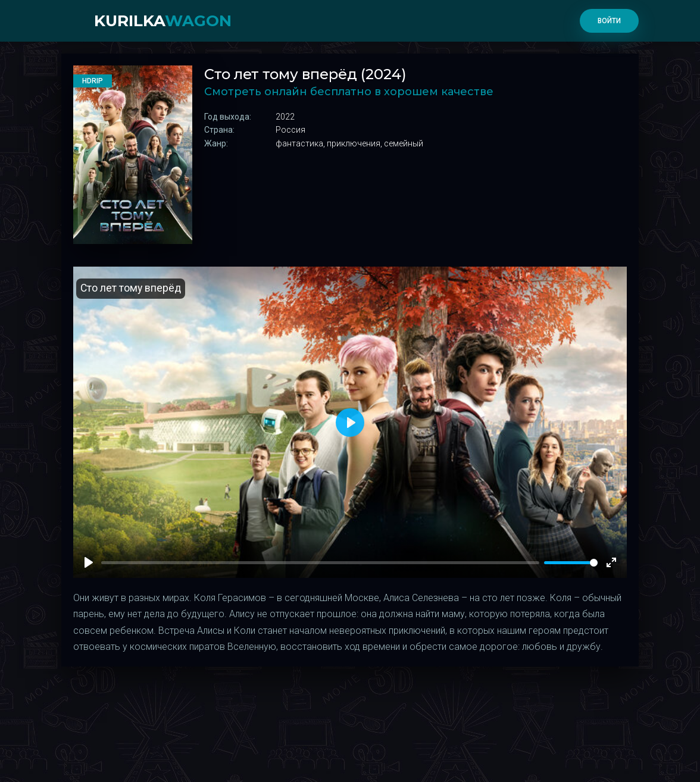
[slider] (571, 563)
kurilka (163, 21)
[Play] (89, 562)
